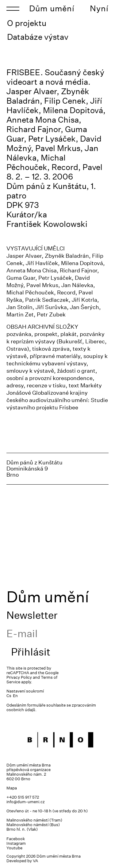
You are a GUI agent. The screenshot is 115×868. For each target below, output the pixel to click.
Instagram (16, 843)
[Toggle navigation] (13, 9)
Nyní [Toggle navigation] (99, 8)
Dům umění (52, 8)
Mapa (12, 788)
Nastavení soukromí (25, 691)
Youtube (14, 848)
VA (35, 861)
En (15, 696)
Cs (9, 696)
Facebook (16, 839)
